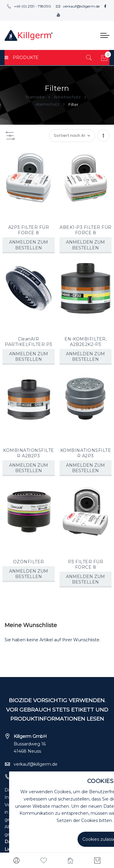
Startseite (35, 97)
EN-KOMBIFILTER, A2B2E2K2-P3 (86, 342)
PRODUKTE (22, 58)
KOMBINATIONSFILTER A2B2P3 (29, 453)
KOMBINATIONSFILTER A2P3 (86, 453)
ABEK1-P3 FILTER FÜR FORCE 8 (86, 230)
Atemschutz (48, 104)
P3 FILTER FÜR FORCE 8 (86, 564)
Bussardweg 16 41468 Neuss (30, 744)
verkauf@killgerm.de (78, 6)
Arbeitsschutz (68, 97)
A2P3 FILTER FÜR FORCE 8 (29, 230)
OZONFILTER (29, 562)
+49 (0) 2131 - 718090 (29, 6)
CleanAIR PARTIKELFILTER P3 (29, 342)
